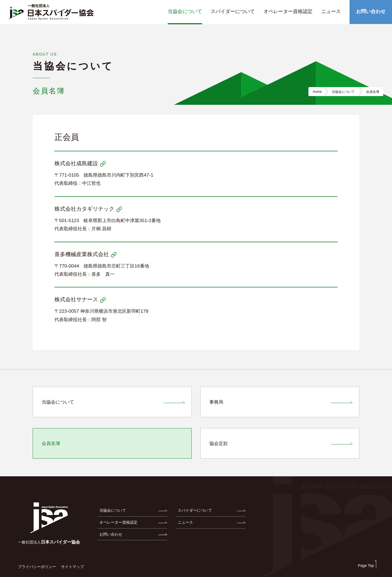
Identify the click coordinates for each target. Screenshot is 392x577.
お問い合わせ (111, 534)
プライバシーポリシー (37, 567)
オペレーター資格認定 (118, 522)
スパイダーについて (195, 510)
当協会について (113, 510)
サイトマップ (72, 567)
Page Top (366, 566)
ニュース (185, 522)
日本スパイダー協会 (49, 542)
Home (317, 92)
